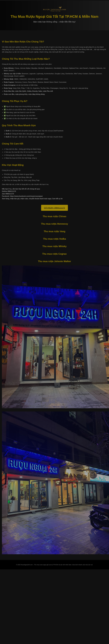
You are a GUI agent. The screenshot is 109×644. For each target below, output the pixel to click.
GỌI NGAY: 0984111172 (54, 208)
